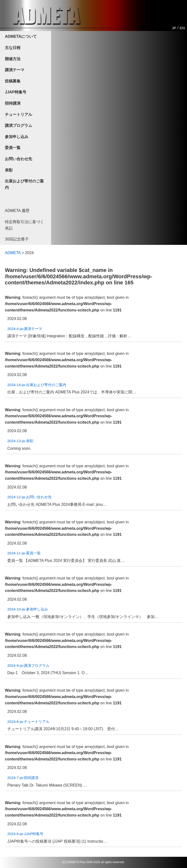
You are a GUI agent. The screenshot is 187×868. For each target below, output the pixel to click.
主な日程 (13, 48)
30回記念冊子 (17, 239)
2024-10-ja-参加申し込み (28, 609)
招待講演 (13, 103)
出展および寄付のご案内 (24, 184)
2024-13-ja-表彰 (20, 441)
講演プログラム (19, 125)
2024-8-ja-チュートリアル (28, 722)
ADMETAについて (21, 36)
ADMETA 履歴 (17, 211)
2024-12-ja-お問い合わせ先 (29, 497)
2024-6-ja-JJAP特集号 (25, 834)
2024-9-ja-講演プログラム (28, 665)
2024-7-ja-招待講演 (23, 778)
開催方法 (13, 59)
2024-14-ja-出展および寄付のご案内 (37, 385)
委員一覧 (13, 148)
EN (182, 28)
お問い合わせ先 (19, 159)
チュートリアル (19, 115)
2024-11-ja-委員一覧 (24, 553)
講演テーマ (15, 70)
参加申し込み (17, 137)
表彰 (9, 170)
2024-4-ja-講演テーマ (25, 329)
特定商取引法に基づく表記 (24, 225)
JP (174, 28)
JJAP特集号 (16, 92)
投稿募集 (13, 81)
